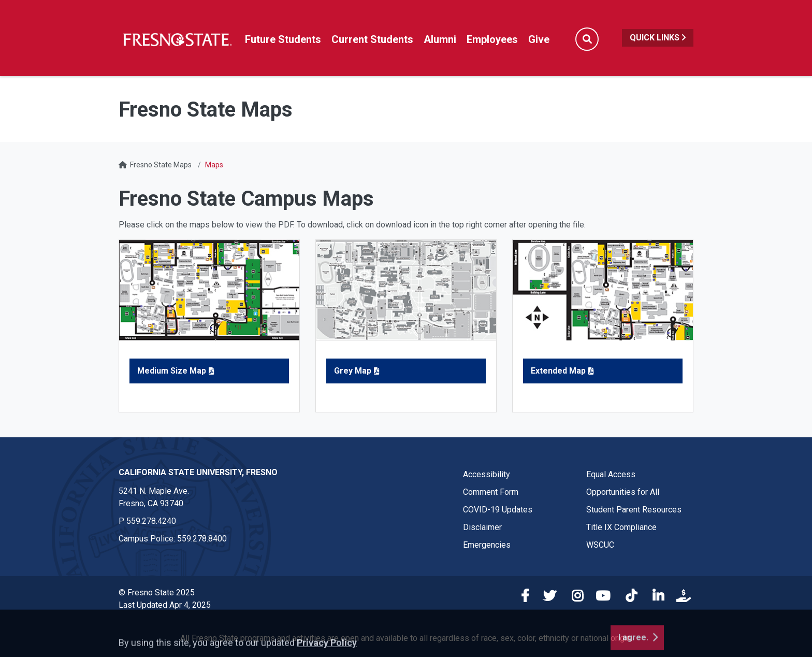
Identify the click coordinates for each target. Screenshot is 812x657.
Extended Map (558, 371)
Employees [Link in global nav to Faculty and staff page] (492, 39)
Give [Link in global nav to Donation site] (539, 39)
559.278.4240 (151, 521)
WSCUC (600, 545)
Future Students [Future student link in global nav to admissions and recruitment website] (283, 39)
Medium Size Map (172, 371)
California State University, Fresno (198, 472)
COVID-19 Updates (498, 510)
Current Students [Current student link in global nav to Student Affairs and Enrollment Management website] (372, 39)
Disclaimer (482, 527)
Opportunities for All (623, 492)
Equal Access (611, 474)
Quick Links (658, 38)
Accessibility (487, 474)
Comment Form (491, 492)
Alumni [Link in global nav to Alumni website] (440, 39)
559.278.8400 (202, 539)
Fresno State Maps (161, 165)
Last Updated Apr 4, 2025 (165, 605)
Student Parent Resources (634, 510)
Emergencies (487, 545)
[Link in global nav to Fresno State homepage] (177, 39)
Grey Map (353, 371)
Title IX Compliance (621, 527)
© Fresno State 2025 (157, 592)
